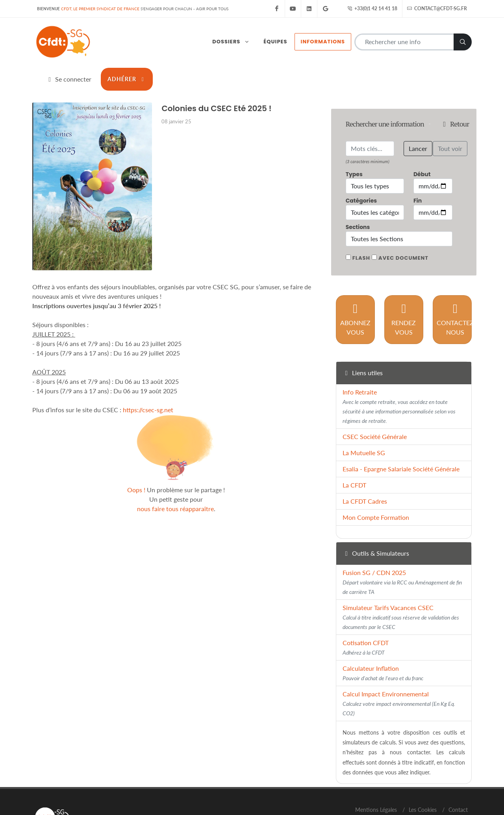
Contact (458, 775)
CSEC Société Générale (375, 402)
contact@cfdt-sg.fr (437, 9)
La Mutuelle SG (364, 418)
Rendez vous (404, 284)
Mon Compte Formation (376, 483)
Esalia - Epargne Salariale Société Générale (401, 434)
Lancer (418, 113)
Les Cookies (423, 775)
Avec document (403, 223)
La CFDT (354, 450)
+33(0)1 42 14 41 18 (372, 9)
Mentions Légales (376, 775)
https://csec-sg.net (148, 375)
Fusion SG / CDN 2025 (402, 547)
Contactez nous (455, 284)
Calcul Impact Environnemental (399, 669)
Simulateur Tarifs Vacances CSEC (401, 582)
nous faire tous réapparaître (175, 474)
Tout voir (450, 113)
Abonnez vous (355, 284)
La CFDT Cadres (365, 466)
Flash (361, 223)
